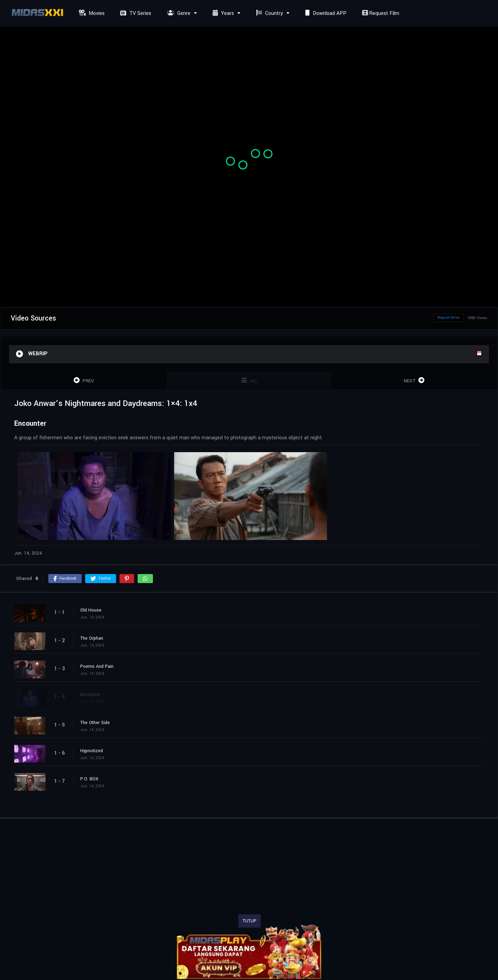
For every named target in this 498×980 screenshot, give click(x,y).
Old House (91, 610)
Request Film (380, 13)
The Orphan (92, 638)
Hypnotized (92, 751)
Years (222, 13)
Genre (178, 13)
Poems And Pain (97, 666)
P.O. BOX (89, 779)
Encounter (90, 695)
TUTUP (250, 921)
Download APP (325, 13)
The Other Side (95, 723)
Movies (91, 13)
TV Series (135, 13)
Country (269, 13)
